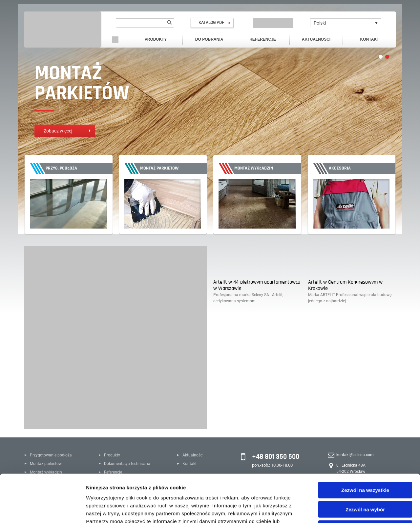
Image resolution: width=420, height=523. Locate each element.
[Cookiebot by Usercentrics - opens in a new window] (42, 510)
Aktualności (316, 39)
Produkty (156, 39)
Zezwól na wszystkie (365, 443)
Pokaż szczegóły (350, 510)
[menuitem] (346, 23)
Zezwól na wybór (365, 462)
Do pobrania (209, 39)
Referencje (263, 39)
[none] (346, 23)
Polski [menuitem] (320, 23)
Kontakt (370, 39)
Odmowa (365, 481)
